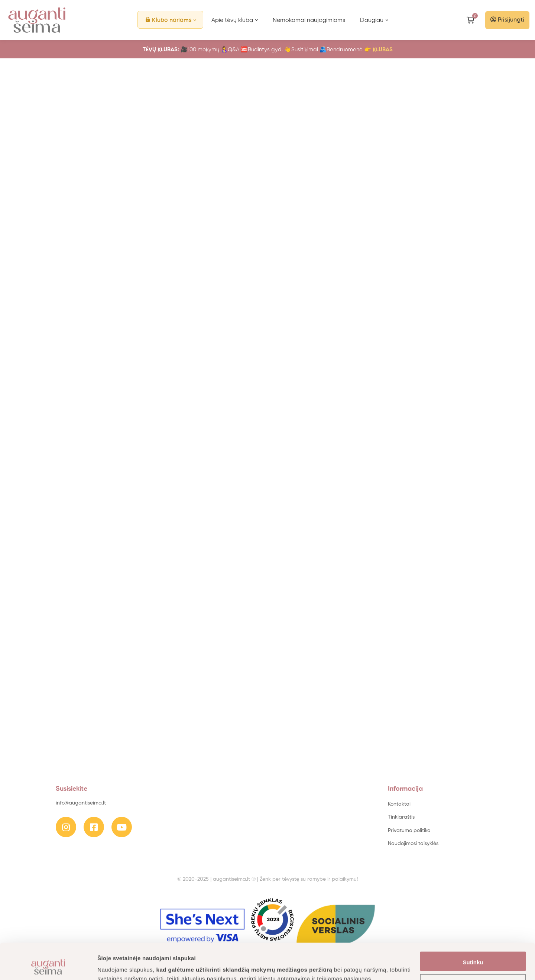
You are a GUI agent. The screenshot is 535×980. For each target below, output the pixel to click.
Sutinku (473, 929)
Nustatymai (473, 950)
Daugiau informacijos (126, 965)
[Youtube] (122, 827)
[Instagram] (66, 827)
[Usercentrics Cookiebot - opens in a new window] (48, 966)
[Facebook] (94, 827)
